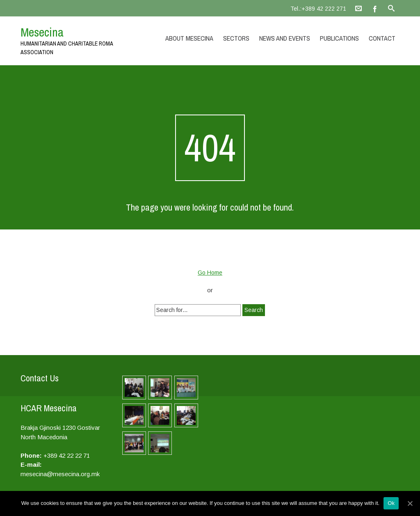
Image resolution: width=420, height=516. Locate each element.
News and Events (285, 38)
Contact (382, 38)
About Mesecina (189, 38)
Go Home (210, 273)
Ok (391, 503)
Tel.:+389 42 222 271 (318, 9)
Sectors (236, 38)
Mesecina (42, 32)
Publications (339, 38)
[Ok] (410, 503)
